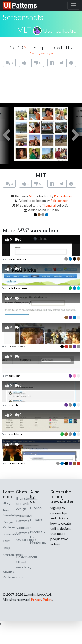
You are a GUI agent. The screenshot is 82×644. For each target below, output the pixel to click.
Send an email (13, 555)
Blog (6, 503)
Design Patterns (9, 524)
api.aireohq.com (18, 259)
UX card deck (26, 540)
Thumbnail (49, 205)
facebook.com (17, 346)
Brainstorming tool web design (27, 503)
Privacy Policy (41, 599)
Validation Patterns (24, 530)
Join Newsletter (11, 512)
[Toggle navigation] (73, 5)
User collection (61, 30)
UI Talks (36, 520)
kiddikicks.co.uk (18, 288)
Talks (7, 541)
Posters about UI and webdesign (27, 562)
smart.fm (14, 405)
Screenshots (12, 534)
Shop (6, 548)
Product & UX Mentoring (38, 537)
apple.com (15, 376)
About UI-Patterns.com (13, 574)
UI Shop (36, 508)
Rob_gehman (41, 54)
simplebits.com (18, 434)
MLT (24, 30)
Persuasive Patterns (24, 518)
